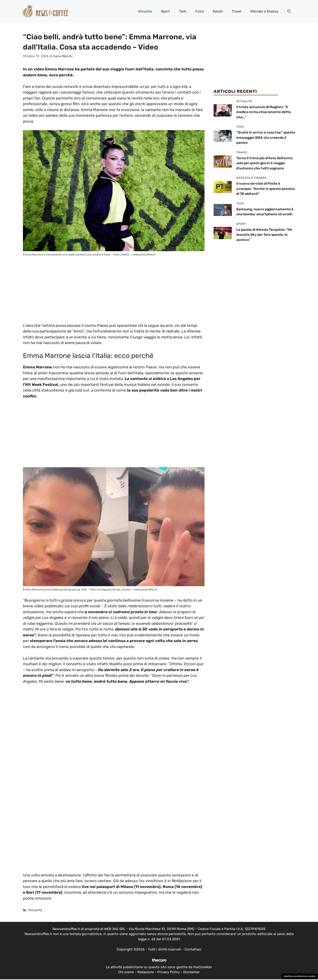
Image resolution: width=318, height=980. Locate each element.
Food (200, 11)
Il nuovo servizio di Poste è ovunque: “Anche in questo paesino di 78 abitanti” (266, 189)
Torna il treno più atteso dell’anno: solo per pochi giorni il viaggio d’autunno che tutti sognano (265, 163)
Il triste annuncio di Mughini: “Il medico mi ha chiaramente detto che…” (264, 112)
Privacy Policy (169, 972)
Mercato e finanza (264, 11)
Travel (237, 11)
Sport (165, 11)
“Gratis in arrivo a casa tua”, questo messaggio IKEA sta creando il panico (266, 138)
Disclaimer (191, 972)
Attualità (145, 11)
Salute (218, 11)
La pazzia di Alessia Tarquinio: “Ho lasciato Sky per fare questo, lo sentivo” (264, 235)
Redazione (146, 972)
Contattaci (193, 949)
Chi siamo (126, 972)
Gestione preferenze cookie (300, 976)
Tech (183, 11)
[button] (289, 11)
